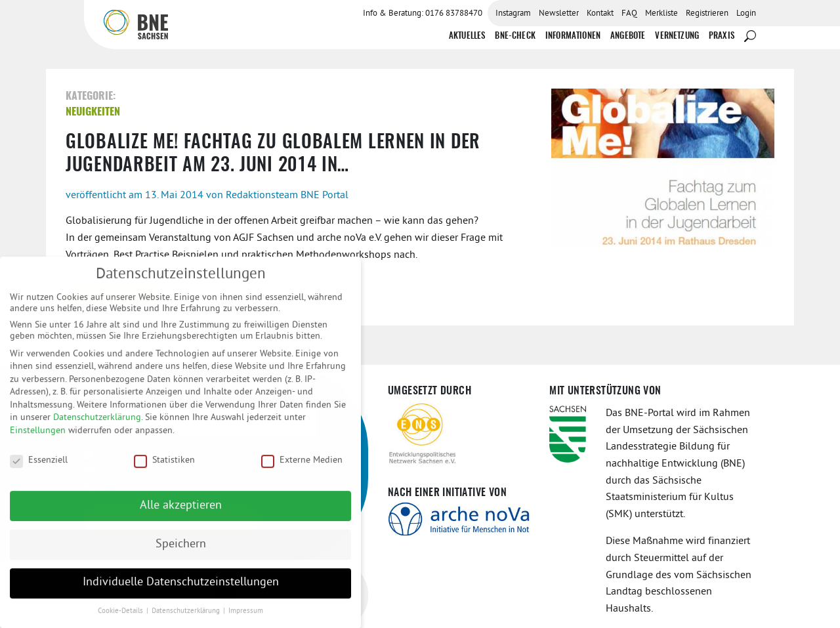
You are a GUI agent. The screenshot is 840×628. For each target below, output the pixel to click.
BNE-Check (515, 36)
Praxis (722, 36)
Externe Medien (302, 468)
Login (746, 14)
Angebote (628, 36)
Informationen (573, 36)
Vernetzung (677, 36)
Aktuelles (467, 36)
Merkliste (661, 14)
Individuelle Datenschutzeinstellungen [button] (181, 591)
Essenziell (39, 468)
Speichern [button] (181, 552)
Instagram (513, 14)
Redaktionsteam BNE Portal (287, 196)
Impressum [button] (246, 619)
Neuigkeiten (93, 112)
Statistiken (164, 468)
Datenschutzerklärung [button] (187, 619)
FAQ (629, 14)
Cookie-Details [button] (121, 619)
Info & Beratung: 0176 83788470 (423, 14)
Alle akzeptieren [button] (181, 513)
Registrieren (707, 14)
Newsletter (559, 14)
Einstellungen (38, 439)
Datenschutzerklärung (97, 426)
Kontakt (600, 14)
